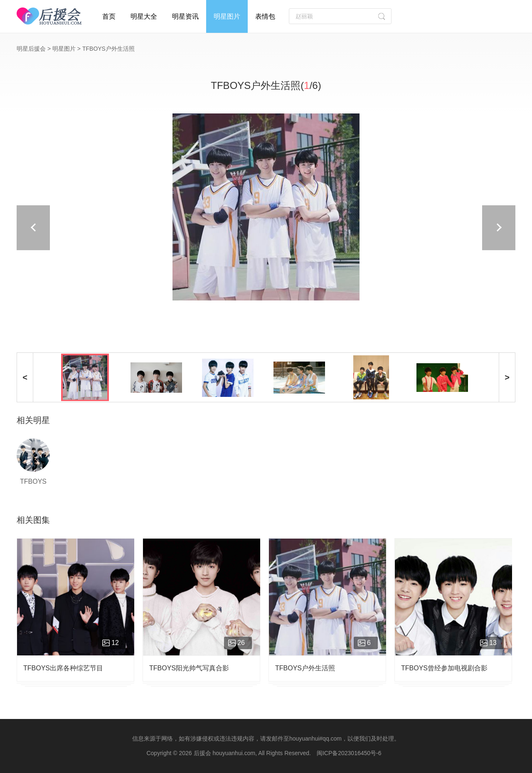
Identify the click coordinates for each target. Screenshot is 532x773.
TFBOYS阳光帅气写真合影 (189, 668)
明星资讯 (185, 16)
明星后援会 (31, 49)
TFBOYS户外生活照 (305, 668)
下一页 (403, 228)
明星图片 (227, 16)
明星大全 (144, 16)
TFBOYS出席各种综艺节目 (63, 668)
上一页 (129, 228)
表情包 (265, 16)
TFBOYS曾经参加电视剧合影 (444, 668)
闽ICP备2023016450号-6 (349, 753)
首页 (109, 16)
